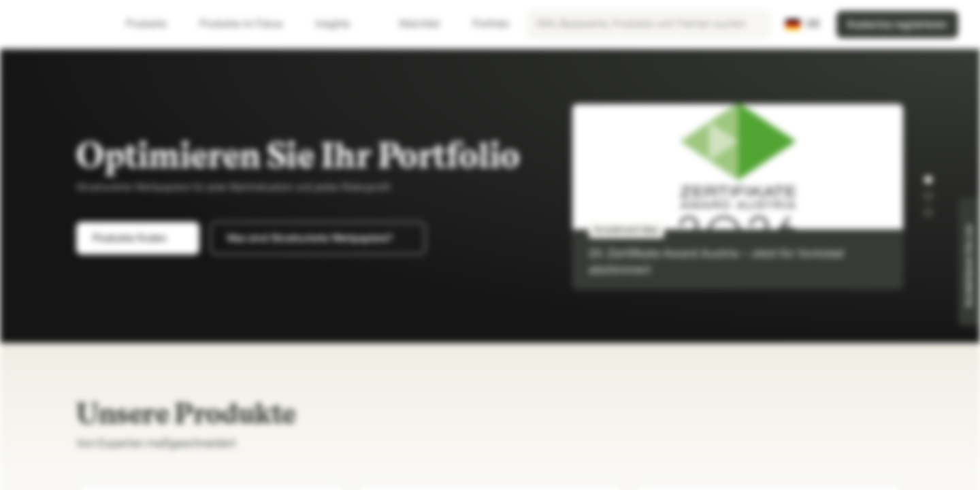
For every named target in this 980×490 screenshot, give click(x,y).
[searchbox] (649, 24)
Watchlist (411, 24)
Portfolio (483, 24)
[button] (928, 180)
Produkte (154, 24)
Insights (341, 24)
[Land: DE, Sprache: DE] (803, 24)
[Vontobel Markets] (59, 24)
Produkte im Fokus (249, 24)
